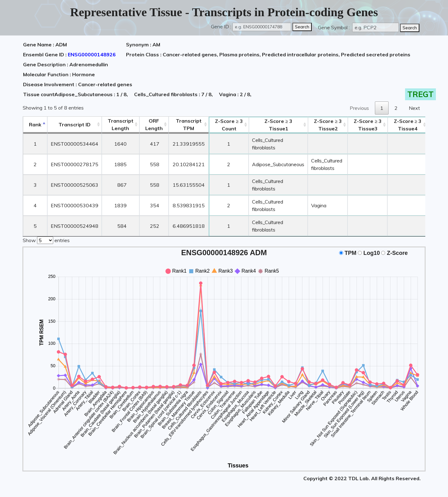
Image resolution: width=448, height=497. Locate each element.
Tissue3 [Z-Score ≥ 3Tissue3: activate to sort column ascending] (368, 125)
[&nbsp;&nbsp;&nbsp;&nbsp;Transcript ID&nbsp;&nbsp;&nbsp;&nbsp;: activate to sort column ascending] (75, 125)
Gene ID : (221, 26)
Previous (359, 108)
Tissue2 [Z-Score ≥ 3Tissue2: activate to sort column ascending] (328, 125)
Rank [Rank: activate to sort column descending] (35, 124)
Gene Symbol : (334, 27)
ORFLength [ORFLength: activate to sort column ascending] (154, 124)
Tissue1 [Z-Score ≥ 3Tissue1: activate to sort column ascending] (278, 125)
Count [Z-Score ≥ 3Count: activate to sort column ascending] (229, 125)
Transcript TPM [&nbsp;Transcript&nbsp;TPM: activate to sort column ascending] (189, 124)
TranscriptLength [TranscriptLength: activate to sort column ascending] (121, 124)
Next (414, 108)
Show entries (46, 240)
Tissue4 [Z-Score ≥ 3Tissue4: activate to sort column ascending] (408, 125)
